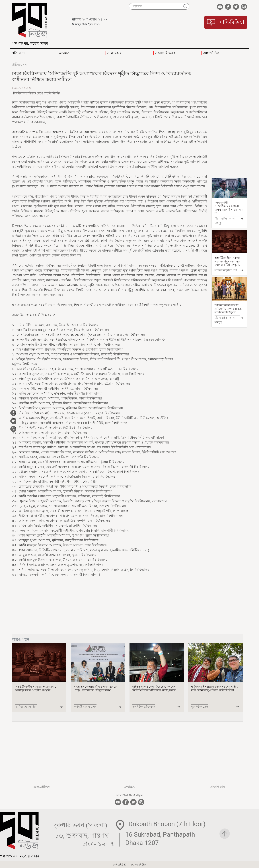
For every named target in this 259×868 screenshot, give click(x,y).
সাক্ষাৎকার (217, 787)
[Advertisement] (229, 119)
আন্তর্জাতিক (42, 787)
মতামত (129, 787)
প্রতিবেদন (19, 65)
